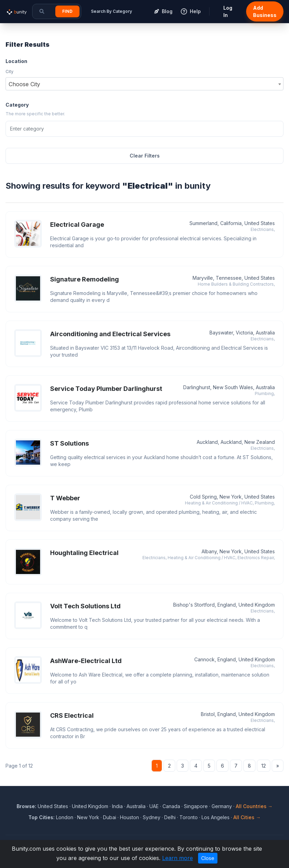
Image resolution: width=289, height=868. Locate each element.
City (10, 71)
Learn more (178, 858)
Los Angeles (216, 817)
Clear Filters (145, 156)
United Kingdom (90, 806)
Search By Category (111, 11)
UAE (154, 806)
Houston (129, 817)
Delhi (170, 817)
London (65, 817)
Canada (171, 806)
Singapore (196, 806)
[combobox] (144, 84)
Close (208, 858)
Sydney (152, 817)
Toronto (189, 817)
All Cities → (247, 817)
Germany (222, 806)
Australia (136, 806)
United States (53, 806)
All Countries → (254, 806)
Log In (228, 11)
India (117, 806)
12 (264, 766)
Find (67, 11)
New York (88, 817)
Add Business (265, 11)
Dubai (110, 817)
